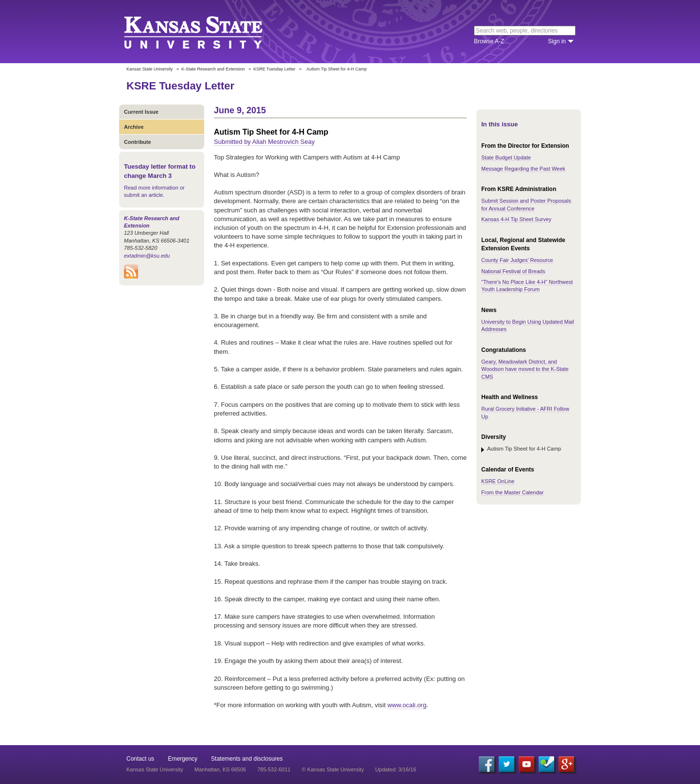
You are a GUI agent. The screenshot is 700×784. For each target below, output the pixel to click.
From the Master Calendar (512, 492)
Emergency (183, 759)
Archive (134, 127)
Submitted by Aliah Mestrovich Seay (264, 142)
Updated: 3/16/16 (396, 769)
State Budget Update (506, 157)
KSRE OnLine (498, 481)
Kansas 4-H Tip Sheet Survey (516, 219)
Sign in (557, 41)
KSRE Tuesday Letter (274, 69)
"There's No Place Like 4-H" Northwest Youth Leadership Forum (527, 286)
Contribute (138, 142)
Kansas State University (205, 32)
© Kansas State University (333, 769)
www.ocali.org (407, 705)
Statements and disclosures (247, 759)
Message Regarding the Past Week (523, 169)
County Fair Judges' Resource (517, 260)
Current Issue (141, 112)
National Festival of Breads (513, 271)
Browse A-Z (489, 41)
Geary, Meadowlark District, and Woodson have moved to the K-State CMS (525, 369)
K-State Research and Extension (213, 69)
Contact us (140, 759)
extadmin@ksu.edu (147, 256)
